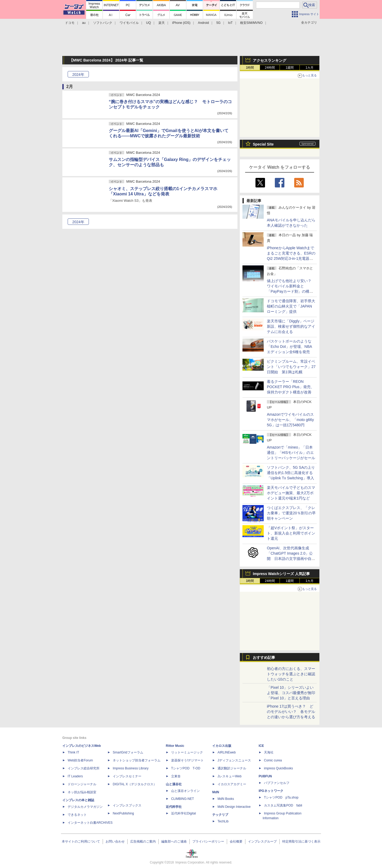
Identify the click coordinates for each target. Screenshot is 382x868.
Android (203, 23)
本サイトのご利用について (81, 841)
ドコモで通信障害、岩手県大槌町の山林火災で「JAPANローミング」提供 (291, 306)
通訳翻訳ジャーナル (232, 768)
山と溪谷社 (174, 784)
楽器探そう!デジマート (187, 760)
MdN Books (226, 799)
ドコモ (70, 23)
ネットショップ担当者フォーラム (137, 760)
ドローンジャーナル (82, 784)
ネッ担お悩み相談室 (82, 792)
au (84, 23)
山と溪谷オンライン (185, 791)
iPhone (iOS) (181, 23)
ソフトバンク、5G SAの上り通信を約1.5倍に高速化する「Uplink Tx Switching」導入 (291, 473)
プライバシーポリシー (208, 841)
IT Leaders (75, 776)
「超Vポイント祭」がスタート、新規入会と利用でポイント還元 (291, 533)
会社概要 (236, 841)
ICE (261, 746)
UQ (149, 23)
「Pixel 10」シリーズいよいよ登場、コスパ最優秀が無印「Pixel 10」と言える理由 (291, 693)
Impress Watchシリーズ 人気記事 (281, 574)
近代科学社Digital (183, 813)
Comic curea (273, 760)
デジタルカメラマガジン (85, 807)
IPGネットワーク (271, 791)
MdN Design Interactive (234, 807)
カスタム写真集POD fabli (283, 805)
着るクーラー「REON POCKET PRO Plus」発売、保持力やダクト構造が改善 (291, 387)
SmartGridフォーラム (128, 752)
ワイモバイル (129, 23)
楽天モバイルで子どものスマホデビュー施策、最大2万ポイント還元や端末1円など (291, 493)
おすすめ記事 (264, 657)
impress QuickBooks (278, 768)
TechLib (223, 821)
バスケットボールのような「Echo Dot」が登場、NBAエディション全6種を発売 (289, 347)
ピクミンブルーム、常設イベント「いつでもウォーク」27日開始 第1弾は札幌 (291, 367)
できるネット (77, 815)
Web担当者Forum (80, 760)
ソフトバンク (103, 23)
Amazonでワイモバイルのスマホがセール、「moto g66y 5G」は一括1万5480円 (290, 420)
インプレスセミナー (127, 776)
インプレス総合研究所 (84, 768)
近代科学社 (174, 807)
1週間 (290, 68)
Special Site (263, 144)
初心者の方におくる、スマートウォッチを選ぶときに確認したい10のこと (291, 674)
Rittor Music (175, 746)
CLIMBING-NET (183, 799)
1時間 (250, 68)
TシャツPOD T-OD (186, 768)
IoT (230, 23)
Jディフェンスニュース (234, 760)
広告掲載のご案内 (143, 841)
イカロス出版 (222, 746)
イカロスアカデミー (232, 784)
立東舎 (176, 776)
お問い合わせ (115, 841)
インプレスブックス (127, 805)
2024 (78, 74)
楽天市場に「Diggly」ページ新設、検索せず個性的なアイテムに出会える (291, 326)
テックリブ (220, 815)
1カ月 (310, 68)
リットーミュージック (187, 752)
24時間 (270, 68)
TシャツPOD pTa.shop (281, 797)
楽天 (162, 23)
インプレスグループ (262, 841)
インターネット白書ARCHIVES (90, 823)
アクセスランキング (270, 60)
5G (218, 23)
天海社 (269, 752)
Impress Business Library (131, 768)
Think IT (73, 752)
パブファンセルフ (277, 783)
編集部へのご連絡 (174, 841)
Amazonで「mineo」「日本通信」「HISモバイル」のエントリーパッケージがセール (291, 453)
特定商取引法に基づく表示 (301, 841)
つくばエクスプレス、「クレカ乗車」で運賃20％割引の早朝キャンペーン (291, 513)
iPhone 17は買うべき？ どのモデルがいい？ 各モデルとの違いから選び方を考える (291, 712)
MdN (216, 792)
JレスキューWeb (229, 776)
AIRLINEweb (227, 752)
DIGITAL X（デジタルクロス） (135, 784)
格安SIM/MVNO (251, 23)
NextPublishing (123, 813)
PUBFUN (265, 776)
